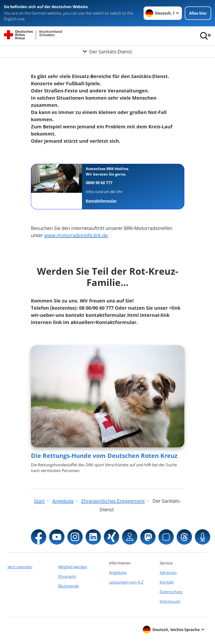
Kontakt (167, 582)
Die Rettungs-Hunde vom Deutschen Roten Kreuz (104, 456)
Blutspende (69, 586)
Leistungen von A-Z (126, 582)
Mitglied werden (73, 567)
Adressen (168, 573)
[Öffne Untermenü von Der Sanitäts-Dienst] (107, 51)
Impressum (170, 601)
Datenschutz (171, 592)
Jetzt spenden (20, 567)
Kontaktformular (101, 201)
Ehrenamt (67, 576)
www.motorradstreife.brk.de (76, 235)
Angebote (118, 573)
